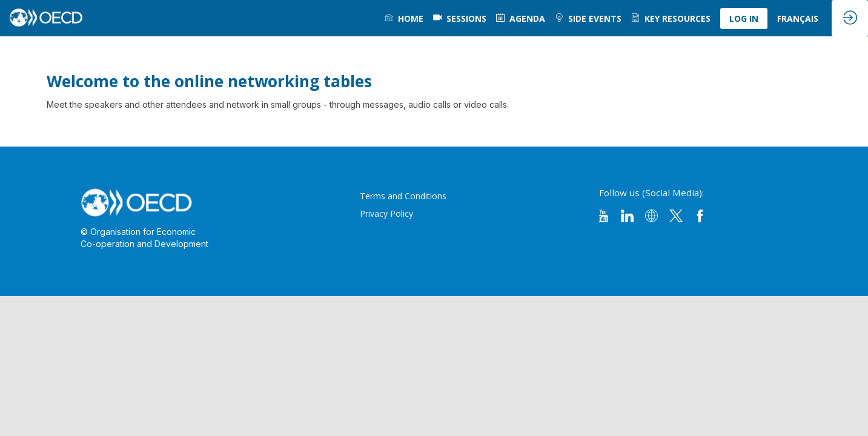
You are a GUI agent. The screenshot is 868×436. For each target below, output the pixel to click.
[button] (744, 18)
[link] (404, 18)
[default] (460, 18)
